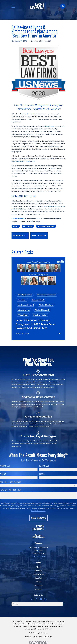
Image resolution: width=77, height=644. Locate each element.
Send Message (38, 518)
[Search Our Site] (65, 604)
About (38, 567)
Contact (38, 589)
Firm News (28, 226)
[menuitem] (28, 637)
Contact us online (18, 219)
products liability (17, 209)
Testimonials (38, 585)
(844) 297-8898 (38, 538)
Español (38, 578)
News (16, 226)
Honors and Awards (46, 226)
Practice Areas (38, 574)
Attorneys (38, 571)
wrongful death (60, 206)
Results (38, 582)
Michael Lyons (49, 126)
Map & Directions (38, 557)
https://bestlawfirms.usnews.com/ (23, 161)
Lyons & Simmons (27, 114)
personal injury (49, 206)
